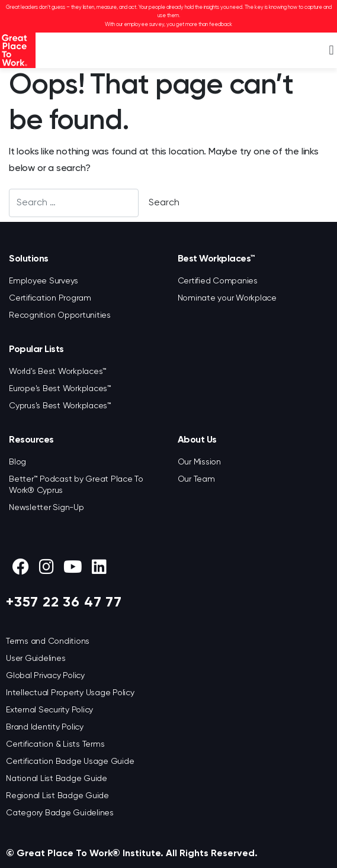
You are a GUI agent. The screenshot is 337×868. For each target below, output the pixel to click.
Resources (31, 440)
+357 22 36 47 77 (64, 602)
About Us (197, 440)
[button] (331, 51)
